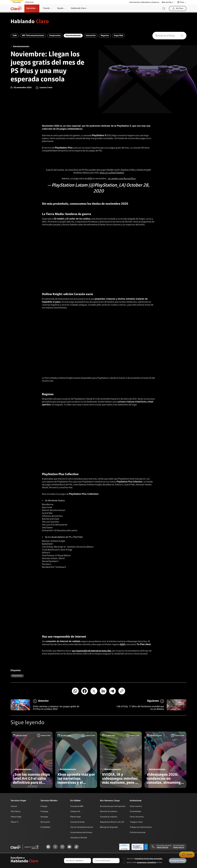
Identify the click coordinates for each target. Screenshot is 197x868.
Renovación (45, 822)
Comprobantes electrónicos (81, 832)
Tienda (46, 8)
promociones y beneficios (146, 863)
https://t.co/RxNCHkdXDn (112, 173)
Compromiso (55, 36)
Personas (17, 2)
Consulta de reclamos (109, 817)
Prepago (44, 806)
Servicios (31, 8)
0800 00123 (179, 848)
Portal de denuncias (138, 832)
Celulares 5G (75, 811)
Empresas (29, 2)
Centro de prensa (137, 817)
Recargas (44, 817)
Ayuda (60, 8)
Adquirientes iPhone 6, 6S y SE (112, 822)
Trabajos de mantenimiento (141, 827)
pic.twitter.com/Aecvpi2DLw (122, 179)
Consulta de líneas (77, 822)
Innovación (91, 36)
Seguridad (118, 36)
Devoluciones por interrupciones (113, 806)
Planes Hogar (16, 817)
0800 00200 (162, 848)
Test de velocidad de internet (82, 827)
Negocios (105, 36)
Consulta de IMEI (77, 806)
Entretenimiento (73, 36)
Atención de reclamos (109, 811)
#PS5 (90, 179)
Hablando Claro (78, 8)
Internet (14, 806)
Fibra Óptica (16, 811)
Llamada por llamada (79, 838)
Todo (15, 36)
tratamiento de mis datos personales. (149, 859)
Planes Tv (15, 822)
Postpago (44, 811)
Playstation (17, 676)
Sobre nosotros (136, 806)
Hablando (30, 22)
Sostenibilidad (135, 811)
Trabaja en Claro (136, 822)
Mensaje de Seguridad (109, 827)
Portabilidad (45, 827)
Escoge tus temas (178, 861)
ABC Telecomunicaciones (33, 36)
